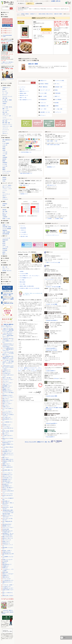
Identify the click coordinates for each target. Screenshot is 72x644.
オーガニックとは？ (7, 579)
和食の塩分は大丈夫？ (7, 524)
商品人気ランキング (24, 95)
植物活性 (4, 215)
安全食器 (4, 179)
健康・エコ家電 (43, 96)
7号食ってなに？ (6, 384)
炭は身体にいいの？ (7, 425)
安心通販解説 (5, 17)
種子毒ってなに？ (6, 402)
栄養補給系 (5, 163)
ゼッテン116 (34, 371)
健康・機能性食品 (44, 87)
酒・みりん (57, 84)
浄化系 (4, 245)
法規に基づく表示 (24, 236)
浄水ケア (4, 196)
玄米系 (4, 147)
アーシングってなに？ (7, 411)
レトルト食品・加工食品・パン (8, 107)
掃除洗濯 (4, 210)
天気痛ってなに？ (6, 407)
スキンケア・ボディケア (45, 90)
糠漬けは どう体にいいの (8, 538)
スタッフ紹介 (22, 284)
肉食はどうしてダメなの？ (8, 574)
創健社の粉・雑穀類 (58, 14)
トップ (18, 14)
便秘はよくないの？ (7, 372)
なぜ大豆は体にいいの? (7, 478)
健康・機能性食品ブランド (8, 140)
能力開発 (57, 103)
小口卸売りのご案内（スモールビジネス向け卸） (30, 288)
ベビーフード (5, 128)
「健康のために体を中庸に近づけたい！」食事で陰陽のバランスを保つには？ (8, 330)
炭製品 (56, 90)
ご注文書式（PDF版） (59, 219)
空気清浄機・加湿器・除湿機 (8, 227)
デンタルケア (5, 199)
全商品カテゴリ (43, 81)
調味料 (4, 89)
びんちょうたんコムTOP (30, 442)
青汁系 (4, 142)
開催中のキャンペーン (24, 91)
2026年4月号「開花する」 (8, 610)
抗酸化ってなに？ (6, 464)
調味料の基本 (5, 572)
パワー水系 (5, 154)
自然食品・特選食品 (25, 14)
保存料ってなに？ (6, 541)
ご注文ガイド (23, 230)
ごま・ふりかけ (6, 110)
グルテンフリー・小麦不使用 (8, 126)
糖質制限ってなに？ (7, 526)
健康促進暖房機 (6, 234)
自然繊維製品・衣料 (44, 106)
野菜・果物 (5, 121)
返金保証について (24, 194)
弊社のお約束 (22, 282)
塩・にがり (5, 91)
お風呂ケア (5, 198)
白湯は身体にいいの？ (7, 452)
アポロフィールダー (31, 369)
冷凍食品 (4, 103)
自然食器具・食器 (58, 87)
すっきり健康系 (6, 143)
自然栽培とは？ (6, 575)
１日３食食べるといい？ (8, 450)
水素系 (4, 156)
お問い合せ (58, 1)
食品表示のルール (6, 543)
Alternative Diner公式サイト (51, 348)
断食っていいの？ (6, 388)
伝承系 (4, 150)
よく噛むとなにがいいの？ (8, 453)
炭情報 (4, 205)
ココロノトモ (43, 103)
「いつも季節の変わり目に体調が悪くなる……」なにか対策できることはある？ (8, 358)
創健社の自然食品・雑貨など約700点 (46, 14)
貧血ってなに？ (6, 399)
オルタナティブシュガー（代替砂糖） (8, 96)
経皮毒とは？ (5, 568)
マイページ (23, 226)
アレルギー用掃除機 (7, 229)
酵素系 (4, 161)
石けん (4, 192)
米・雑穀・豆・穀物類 (7, 100)
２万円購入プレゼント (7, 31)
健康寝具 (57, 106)
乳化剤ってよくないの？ (8, 560)
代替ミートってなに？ (7, 404)
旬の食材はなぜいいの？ (8, 475)
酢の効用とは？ (6, 484)
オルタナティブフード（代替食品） (8, 125)
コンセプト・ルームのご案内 (52, 304)
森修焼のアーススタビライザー (31, 368)
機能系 (4, 168)
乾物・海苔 (5, 112)
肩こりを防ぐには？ (7, 417)
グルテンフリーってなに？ (8, 527)
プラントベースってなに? (8, 494)
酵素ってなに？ (6, 458)
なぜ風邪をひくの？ (7, 370)
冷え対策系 (5, 250)
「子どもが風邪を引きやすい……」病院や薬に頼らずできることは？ (8, 349)
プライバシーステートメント (53, 235)
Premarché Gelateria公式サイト (52, 320)
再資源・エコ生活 (6, 219)
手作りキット (5, 133)
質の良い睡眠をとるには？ (8, 459)
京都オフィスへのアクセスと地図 (53, 262)
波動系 (4, 242)
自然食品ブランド (34, 14)
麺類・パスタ (5, 109)
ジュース (4, 117)
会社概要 (53, 1)
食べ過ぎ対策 (5, 561)
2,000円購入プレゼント (7, 29)
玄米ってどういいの (7, 540)
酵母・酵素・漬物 (6, 123)
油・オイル (5, 95)
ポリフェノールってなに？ (8, 397)
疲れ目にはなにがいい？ (8, 413)
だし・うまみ (5, 93)
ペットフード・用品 (7, 277)
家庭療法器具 (5, 240)
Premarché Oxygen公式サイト (52, 423)
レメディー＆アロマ (7, 171)
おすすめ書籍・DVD (7, 282)
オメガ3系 (5, 164)
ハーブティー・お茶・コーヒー (8, 116)
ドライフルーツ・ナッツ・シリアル (8, 119)
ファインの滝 (23, 369)
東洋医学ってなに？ (7, 489)
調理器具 (4, 178)
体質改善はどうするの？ (8, 395)
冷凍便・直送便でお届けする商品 (53, 145)
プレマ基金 (22, 280)
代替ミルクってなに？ (7, 476)
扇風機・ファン (6, 225)
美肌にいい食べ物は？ (7, 378)
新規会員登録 (23, 228)
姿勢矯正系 (5, 249)
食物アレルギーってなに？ (8, 400)
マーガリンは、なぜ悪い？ (8, 585)
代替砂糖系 (5, 157)
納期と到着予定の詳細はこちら (26, 173)
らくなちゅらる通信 (24, 274)
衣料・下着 (5, 267)
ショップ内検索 (5, 7)
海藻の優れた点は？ (7, 481)
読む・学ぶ (22, 89)
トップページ (22, 87)
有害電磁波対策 (43, 100)
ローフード (5, 132)
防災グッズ (5, 213)
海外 (56, 141)
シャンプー (5, 191)
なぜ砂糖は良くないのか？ (8, 588)
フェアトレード (58, 112)
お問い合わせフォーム (52, 185)
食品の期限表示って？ (7, 486)
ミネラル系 (5, 152)
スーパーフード (6, 130)
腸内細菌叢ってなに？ (7, 386)
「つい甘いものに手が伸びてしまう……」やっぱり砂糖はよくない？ (8, 353)
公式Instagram (56, 378)
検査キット (5, 254)
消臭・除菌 (5, 211)
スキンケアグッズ (6, 194)
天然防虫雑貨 (58, 93)
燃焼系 (4, 149)
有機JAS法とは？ (6, 577)
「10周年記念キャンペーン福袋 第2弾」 (8, 299)
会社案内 (22, 271)
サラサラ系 (5, 166)
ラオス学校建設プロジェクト (26, 278)
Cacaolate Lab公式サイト (51, 371)
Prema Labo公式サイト (50, 437)
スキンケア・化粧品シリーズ (8, 185)
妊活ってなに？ (6, 405)
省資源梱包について (51, 167)
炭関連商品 (5, 204)
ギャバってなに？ (6, 426)
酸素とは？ (5, 563)
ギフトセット (43, 115)
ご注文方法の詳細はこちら (26, 152)
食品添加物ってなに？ (7, 479)
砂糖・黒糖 (5, 98)
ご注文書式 (49, 219)
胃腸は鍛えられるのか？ (8, 391)
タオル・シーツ (6, 269)
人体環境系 (5, 217)
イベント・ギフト (6, 284)
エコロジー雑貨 (43, 93)
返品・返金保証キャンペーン (26, 100)
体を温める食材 (6, 529)
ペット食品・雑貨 (58, 109)
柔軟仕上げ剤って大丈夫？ (8, 596)
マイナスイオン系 (6, 238)
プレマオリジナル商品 (59, 81)
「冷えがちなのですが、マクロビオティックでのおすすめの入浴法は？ (8, 345)
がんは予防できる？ (7, 373)
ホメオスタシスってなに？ (8, 379)
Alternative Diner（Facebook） (52, 350)
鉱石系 (4, 243)
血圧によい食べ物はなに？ (8, 488)
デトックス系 (5, 247)
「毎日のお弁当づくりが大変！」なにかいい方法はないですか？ (8, 367)
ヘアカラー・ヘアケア (7, 189)
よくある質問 (23, 232)
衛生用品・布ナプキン (7, 271)
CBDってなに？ (6, 381)
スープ (4, 105)
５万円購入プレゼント (7, 33)
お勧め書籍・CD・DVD (45, 112)
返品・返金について (25, 185)
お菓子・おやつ (6, 114)
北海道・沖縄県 (50, 141)
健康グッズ (57, 96)
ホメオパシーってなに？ (8, 383)
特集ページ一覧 (23, 98)
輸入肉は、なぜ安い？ (7, 551)
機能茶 (4, 170)
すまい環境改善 (58, 100)
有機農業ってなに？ (7, 389)
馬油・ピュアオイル (7, 187)
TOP (64, 638)
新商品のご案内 (23, 93)
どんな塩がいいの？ (7, 586)
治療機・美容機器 (6, 232)
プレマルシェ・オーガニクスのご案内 (53, 287)
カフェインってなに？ (7, 473)
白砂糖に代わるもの (7, 552)
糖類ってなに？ (6, 434)
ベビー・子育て (43, 109)
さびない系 (5, 145)
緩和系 (4, 252)
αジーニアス (20, 368)
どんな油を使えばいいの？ (8, 580)
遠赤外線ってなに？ (7, 466)
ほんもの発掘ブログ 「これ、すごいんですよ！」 (30, 276)
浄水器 (4, 181)
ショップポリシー (24, 234)
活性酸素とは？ (6, 566)
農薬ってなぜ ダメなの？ (8, 537)
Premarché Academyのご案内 (52, 396)
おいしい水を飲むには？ (8, 483)
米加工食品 (5, 102)
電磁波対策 (5, 230)
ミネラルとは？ (6, 506)
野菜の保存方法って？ (7, 564)
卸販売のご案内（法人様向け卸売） (27, 286)
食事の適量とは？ (6, 501)
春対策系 (4, 159)
